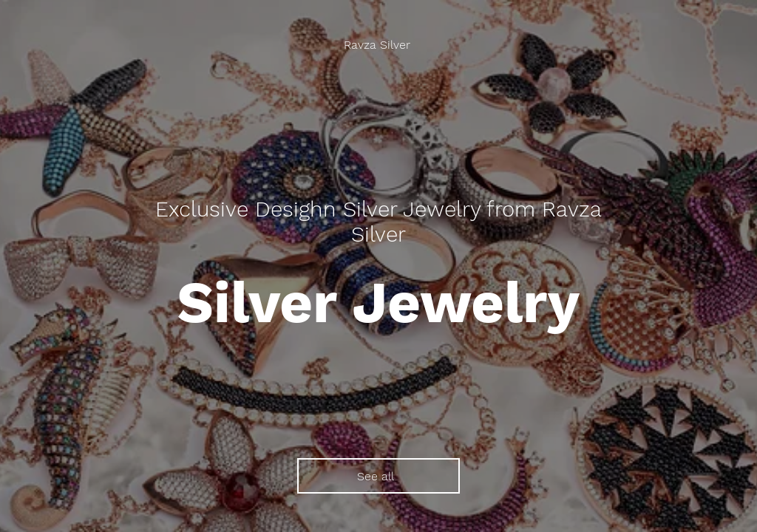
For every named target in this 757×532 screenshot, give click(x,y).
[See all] (378, 476)
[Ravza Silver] (378, 45)
